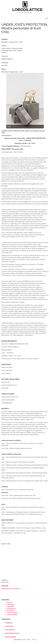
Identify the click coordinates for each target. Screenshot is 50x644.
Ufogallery (9, 623)
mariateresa (9, 626)
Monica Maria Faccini (12, 633)
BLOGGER (11, 611)
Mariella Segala (11, 637)
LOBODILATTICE (26, 10)
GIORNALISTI (12, 609)
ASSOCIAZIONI (12, 615)
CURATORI (11, 605)
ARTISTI (10, 603)
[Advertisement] (25, 562)
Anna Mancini (10, 630)
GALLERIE (10, 607)
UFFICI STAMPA (12, 613)
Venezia (4, 52)
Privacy (34, 640)
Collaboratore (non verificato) (10, 589)
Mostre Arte (5, 582)
